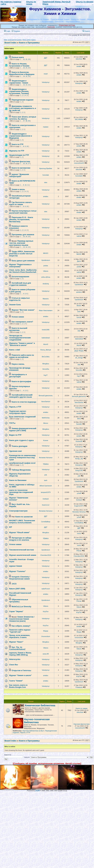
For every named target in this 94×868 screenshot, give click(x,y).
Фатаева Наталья (46, 458)
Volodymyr (46, 82)
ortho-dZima (46, 277)
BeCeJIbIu (46, 357)
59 (29, 121)
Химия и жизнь (18, 189)
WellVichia (46, 418)
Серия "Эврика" (16, 612)
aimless (79, 292)
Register (16, 31)
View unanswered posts (12, 40)
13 (24, 85)
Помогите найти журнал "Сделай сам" (20, 631)
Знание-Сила (15, 305)
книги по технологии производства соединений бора (21, 492)
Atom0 (46, 344)
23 (29, 59)
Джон (79, 261)
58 (26, 121)
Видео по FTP (15, 435)
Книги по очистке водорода (24, 402)
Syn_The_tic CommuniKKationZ (17, 648)
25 (29, 68)
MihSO (46, 253)
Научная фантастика (21, 162)
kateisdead (46, 338)
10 (27, 146)
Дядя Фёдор (79, 351)
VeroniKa (46, 369)
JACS (14, 584)
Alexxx (46, 423)
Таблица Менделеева (21, 470)
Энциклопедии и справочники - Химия (19, 82)
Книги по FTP (18, 144)
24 (26, 68)
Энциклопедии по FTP (19, 155)
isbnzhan (79, 59)
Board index (11, 43)
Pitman (79, 551)
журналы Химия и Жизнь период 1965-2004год (20, 654)
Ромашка (79, 687)
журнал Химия (16, 566)
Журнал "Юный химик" (19, 533)
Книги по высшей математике (18, 329)
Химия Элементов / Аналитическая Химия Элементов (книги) (22, 619)
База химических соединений (22, 417)
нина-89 (46, 654)
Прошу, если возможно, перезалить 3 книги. (20, 636)
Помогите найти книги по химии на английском (22, 356)
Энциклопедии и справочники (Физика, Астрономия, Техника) (19, 91)
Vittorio (46, 271)
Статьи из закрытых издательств (19, 299)
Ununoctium (46, 636)
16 (29, 76)
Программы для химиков (23, 235)
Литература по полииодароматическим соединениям (20, 338)
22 (26, 59)
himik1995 (46, 330)
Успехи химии (18, 317)
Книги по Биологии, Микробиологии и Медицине (22, 73)
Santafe (79, 424)
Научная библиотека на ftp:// (33, 731)
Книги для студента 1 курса (21, 440)
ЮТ (11, 527)
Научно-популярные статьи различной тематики (23, 212)
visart (46, 74)
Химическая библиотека (40, 705)
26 (26, 164)
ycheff (79, 493)
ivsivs (79, 533)
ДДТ (46, 58)
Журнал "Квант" (16, 642)
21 (24, 59)
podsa (46, 266)
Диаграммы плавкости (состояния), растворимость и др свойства (23, 108)
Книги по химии (82, 708)
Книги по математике (21, 168)
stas (46, 182)
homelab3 (79, 176)
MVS (79, 419)
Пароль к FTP (15, 407)
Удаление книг (15, 451)
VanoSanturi (46, 402)
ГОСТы (12, 423)
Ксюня (46, 440)
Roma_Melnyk (46, 350)
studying (46, 284)
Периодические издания (23, 100)
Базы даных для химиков (23, 261)
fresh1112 (46, 505)
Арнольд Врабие (46, 168)
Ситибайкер (46, 522)
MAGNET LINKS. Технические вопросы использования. (22, 522)
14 (24, 76)
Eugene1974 (79, 506)
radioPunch (46, 589)
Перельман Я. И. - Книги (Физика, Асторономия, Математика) (21, 220)
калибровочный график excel (22, 463)
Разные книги (18, 57)
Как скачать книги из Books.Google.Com (18, 686)
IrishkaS (46, 499)
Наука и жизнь (18, 364)
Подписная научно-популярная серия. (18, 412)
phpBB (38, 791)
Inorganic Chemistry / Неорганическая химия (20, 578)
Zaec (79, 311)
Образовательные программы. (19, 601)
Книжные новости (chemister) (18, 227)
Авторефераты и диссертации (18, 376)
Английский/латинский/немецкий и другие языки (21, 396)
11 (28, 185)
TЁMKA (46, 464)
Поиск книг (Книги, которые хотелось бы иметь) (23, 118)
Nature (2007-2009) (17, 589)
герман (46, 127)
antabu (79, 66)
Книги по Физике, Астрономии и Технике (19, 65)
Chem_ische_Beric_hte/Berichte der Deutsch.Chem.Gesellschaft (23, 271)
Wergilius (46, 364)
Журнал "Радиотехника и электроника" (20, 266)
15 (26, 76)
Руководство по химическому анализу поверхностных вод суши (22, 458)
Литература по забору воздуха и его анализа (20, 539)
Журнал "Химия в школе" (20, 675)
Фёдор (46, 631)
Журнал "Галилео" (17, 571)
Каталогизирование (20, 277)
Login (7, 31)
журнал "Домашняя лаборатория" (19, 175)
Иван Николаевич (46, 310)
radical (79, 236)
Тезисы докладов (20, 446)
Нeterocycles (15, 659)
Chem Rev (14, 665)
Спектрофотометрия (18, 511)
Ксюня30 (79, 441)
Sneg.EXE (79, 470)
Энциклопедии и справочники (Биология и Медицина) (21, 136)
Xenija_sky (79, 459)
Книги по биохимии (18, 480)
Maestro (46, 299)
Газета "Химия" (16, 681)
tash (46, 480)
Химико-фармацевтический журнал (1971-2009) (23, 430)
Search (86, 31)
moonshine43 (79, 163)
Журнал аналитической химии (23, 555)
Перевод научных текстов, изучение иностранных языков (21, 243)
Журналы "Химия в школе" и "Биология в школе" (22, 344)
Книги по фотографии (21, 382)
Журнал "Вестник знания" (23, 310)
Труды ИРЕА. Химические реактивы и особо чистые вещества (22, 254)
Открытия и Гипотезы (21, 671)
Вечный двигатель (46, 396)
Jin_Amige (79, 358)
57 (24, 121)
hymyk (79, 317)
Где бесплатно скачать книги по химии (21, 203)
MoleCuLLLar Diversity (21, 607)
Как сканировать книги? (22, 322)
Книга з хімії (15, 350)
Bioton (79, 306)
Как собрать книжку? (21, 626)
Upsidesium (46, 260)
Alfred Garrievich (46, 486)
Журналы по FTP (17, 151)
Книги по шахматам (24, 517)
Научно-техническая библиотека (37, 721)
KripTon (46, 612)
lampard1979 (46, 492)
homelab (46, 175)
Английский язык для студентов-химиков (20, 284)
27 (29, 164)
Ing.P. (46, 375)
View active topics (29, 40)
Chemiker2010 (46, 555)
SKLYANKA (79, 119)
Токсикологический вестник (21, 550)
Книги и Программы (29, 43)
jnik (46, 475)
